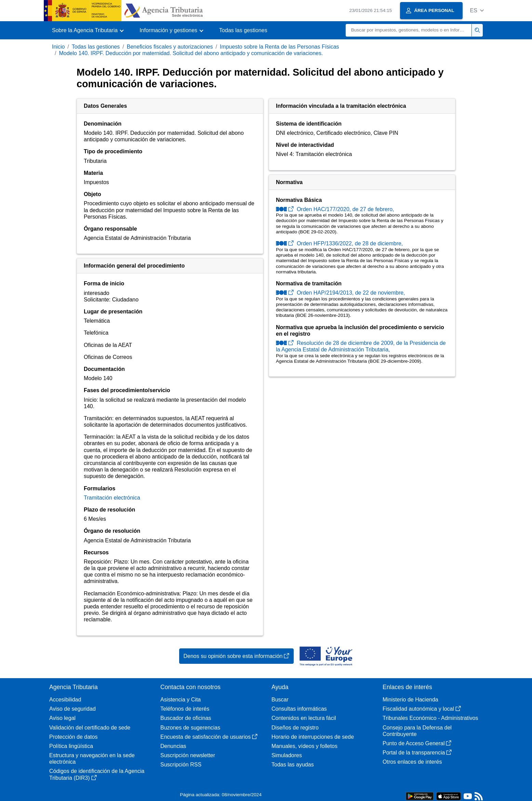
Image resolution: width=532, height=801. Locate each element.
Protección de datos (73, 737)
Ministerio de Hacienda (410, 700)
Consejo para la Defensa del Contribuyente (417, 731)
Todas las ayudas (293, 765)
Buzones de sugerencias (190, 728)
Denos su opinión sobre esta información (237, 656)
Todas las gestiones (243, 30)
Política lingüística (71, 746)
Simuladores (287, 755)
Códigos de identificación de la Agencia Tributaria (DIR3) (97, 774)
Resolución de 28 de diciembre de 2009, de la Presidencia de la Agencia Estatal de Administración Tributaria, (361, 346)
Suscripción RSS (181, 765)
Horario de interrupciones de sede (313, 737)
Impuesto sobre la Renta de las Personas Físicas (280, 47)
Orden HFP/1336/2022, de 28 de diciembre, (339, 243)
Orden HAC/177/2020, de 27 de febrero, (335, 209)
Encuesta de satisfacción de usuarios (209, 737)
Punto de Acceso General (417, 743)
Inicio (58, 47)
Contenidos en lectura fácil (304, 718)
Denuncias (173, 746)
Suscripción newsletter (188, 755)
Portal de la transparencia (417, 753)
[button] (477, 10)
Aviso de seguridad (72, 709)
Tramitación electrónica (112, 498)
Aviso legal (62, 718)
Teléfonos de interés (185, 709)
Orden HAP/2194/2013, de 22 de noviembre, (341, 293)
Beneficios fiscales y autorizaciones (170, 47)
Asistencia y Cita (181, 700)
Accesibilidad (65, 700)
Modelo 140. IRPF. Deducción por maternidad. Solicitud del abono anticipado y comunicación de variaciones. (191, 53)
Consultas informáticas (299, 709)
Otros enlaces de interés (412, 762)
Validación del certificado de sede (90, 728)
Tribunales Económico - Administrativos (430, 718)
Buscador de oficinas (186, 718)
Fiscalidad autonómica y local (422, 709)
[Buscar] (409, 30)
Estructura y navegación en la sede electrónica (92, 759)
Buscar (280, 700)
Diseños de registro (295, 728)
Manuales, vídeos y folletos (304, 746)
